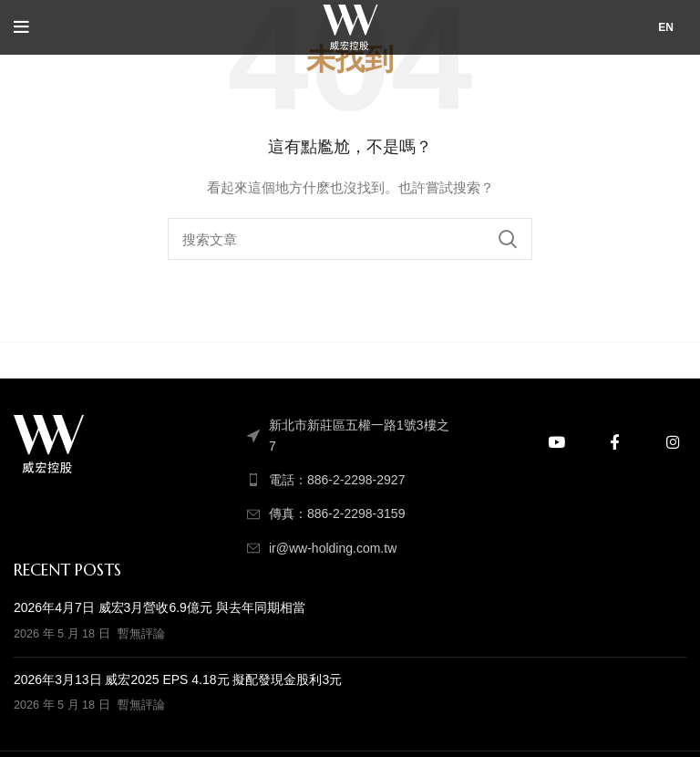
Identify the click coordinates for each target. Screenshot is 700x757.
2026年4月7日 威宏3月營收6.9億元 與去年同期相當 (160, 607)
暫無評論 (141, 634)
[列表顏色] (350, 480)
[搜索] (350, 239)
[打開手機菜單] (21, 27)
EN (666, 27)
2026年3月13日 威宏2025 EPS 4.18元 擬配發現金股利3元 (178, 679)
